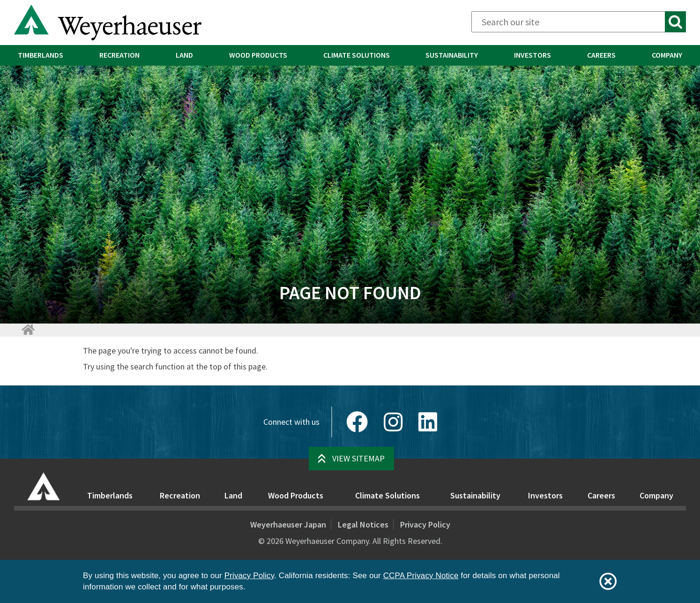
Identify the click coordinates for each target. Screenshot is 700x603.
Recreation (119, 55)
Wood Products (258, 55)
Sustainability (452, 55)
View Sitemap (358, 458)
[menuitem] (41, 55)
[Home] (28, 329)
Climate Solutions (357, 55)
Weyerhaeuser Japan (288, 524)
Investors (532, 55)
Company (656, 495)
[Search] (579, 22)
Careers (601, 55)
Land (184, 55)
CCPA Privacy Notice (421, 576)
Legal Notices (363, 524)
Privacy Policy (425, 524)
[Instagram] (393, 422)
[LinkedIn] (428, 422)
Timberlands (41, 55)
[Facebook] (357, 422)
